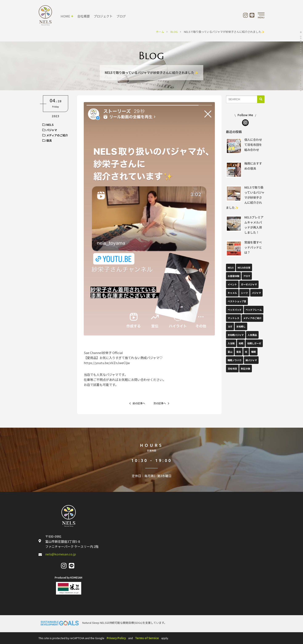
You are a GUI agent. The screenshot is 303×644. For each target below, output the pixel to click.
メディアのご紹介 (57, 135)
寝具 (49, 140)
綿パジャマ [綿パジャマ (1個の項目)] (251, 360)
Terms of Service (147, 638)
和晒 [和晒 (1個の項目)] (241, 343)
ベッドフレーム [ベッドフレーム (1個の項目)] (254, 310)
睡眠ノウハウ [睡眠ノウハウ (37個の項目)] (235, 360)
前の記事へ (136, 403)
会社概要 (84, 16)
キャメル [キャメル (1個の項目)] (232, 293)
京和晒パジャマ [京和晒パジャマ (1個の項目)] (236, 335)
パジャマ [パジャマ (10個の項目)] (256, 293)
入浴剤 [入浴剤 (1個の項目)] (231, 343)
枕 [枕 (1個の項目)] (246, 352)
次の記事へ (162, 403)
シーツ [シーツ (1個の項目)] (244, 293)
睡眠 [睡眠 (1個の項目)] (254, 352)
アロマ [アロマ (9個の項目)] (247, 276)
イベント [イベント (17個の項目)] (232, 284)
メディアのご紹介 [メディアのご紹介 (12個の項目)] (252, 318)
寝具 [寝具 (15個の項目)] (239, 352)
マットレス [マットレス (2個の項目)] (233, 318)
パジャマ (52, 130)
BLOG (174, 32)
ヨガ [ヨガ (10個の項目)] (230, 326)
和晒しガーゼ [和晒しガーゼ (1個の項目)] (254, 343)
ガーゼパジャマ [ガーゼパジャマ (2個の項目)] (249, 284)
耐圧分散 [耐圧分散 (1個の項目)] (246, 369)
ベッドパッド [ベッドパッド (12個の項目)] (235, 310)
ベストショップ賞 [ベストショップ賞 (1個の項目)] (237, 301)
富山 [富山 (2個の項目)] (230, 352)
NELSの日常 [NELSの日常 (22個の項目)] (244, 267)
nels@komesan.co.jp (61, 554)
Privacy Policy (116, 638)
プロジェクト (103, 16)
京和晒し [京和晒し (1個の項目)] (241, 326)
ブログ (121, 16)
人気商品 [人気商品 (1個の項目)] (252, 335)
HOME (65, 16)
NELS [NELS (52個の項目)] (231, 267)
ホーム (160, 32)
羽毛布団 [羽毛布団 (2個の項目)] (232, 369)
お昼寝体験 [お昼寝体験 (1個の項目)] (233, 276)
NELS (50, 125)
